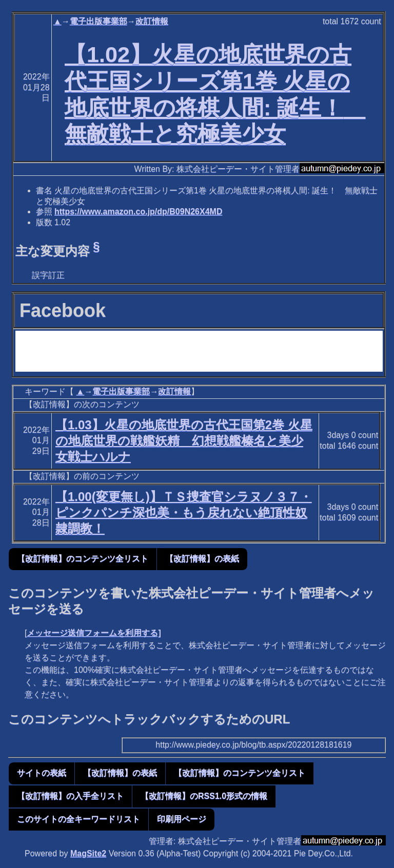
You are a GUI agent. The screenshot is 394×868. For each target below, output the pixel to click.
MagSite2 (88, 853)
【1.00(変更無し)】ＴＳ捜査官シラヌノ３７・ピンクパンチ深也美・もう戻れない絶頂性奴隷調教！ (184, 512)
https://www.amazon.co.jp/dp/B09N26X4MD (138, 211)
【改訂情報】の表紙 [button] (202, 559)
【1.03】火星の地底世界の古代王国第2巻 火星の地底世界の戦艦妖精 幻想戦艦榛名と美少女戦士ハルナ (184, 441)
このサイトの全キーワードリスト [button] (78, 819)
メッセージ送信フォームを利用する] (94, 633)
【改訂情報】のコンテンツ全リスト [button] (83, 559)
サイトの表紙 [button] (42, 773)
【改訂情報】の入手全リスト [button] (70, 796)
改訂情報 (152, 21)
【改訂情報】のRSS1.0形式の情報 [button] (204, 796)
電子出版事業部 (98, 21)
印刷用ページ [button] (182, 819)
